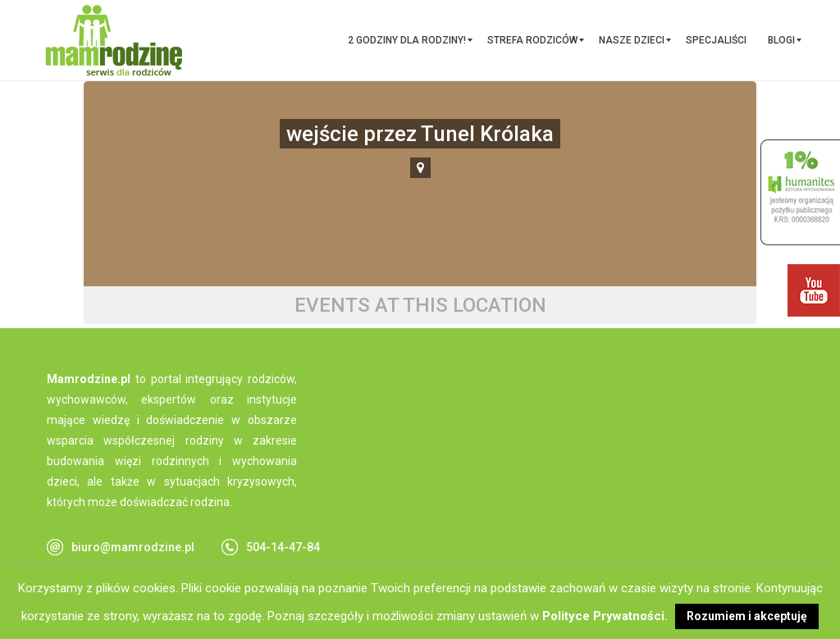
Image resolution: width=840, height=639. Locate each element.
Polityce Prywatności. (605, 616)
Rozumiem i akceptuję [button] (747, 616)
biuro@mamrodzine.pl (133, 547)
